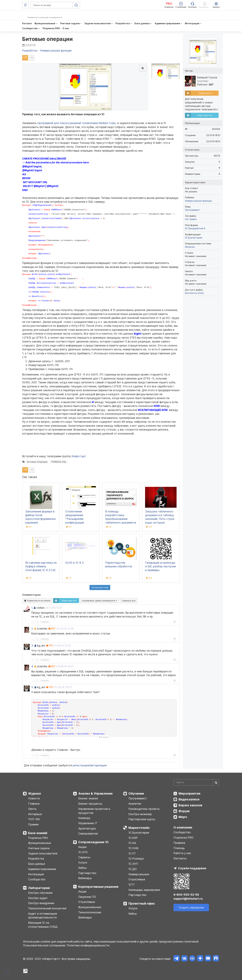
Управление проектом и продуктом (94, 811)
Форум (184, 811)
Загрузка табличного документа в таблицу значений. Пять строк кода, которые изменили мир (160, 519)
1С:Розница (136, 859)
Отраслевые (87, 902)
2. (32, 629)
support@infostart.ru (188, 899)
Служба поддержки (192, 868)
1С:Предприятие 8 (195, 228)
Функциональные (40, 843)
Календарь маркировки (144, 890)
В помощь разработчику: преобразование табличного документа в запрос (121, 519)
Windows (190, 247)
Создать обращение (191, 907)
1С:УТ (132, 853)
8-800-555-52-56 (186, 895)
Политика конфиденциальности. (88, 945)
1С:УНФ (133, 848)
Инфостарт (79, 456)
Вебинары (85, 878)
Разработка (36, 859)
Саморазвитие (88, 834)
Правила (179, 843)
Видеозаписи (189, 799)
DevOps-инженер (140, 814)
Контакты (180, 858)
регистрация (81, 765)
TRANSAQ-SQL (59, 462)
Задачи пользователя (43, 853)
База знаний (38, 833)
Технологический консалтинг (47, 908)
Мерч (183, 817)
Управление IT (88, 823)
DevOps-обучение (40, 893)
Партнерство (87, 873)
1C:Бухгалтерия (193, 238)
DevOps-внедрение (41, 903)
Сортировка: (99, 601)
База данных (37, 864)
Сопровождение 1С (94, 842)
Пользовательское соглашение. (44, 945)
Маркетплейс (139, 828)
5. (32, 687)
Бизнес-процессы (90, 804)
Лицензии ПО (87, 897)
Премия (33, 824)
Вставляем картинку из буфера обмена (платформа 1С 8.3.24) (41, 566)
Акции (82, 847)
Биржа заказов (190, 805)
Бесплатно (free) (194, 293)
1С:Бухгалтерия (139, 833)
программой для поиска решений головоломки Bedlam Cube (76, 123)
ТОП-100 (34, 819)
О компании (183, 827)
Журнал (34, 794)
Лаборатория (39, 888)
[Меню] (25, 5)
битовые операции (37, 462)
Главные (34, 804)
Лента (32, 809)
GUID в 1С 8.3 (74, 563)
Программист (193, 210)
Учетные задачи (39, 848)
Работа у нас (182, 853)
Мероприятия (189, 794)
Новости (34, 798)
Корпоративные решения (98, 887)
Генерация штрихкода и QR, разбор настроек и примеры (161, 566)
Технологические (90, 912)
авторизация (98, 765)
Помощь (179, 848)
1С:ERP (133, 838)
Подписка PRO (38, 838)
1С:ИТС (83, 852)
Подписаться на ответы (37, 601)
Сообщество (37, 879)
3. (32, 646)
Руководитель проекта (144, 809)
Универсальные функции (198, 201)
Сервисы (84, 857)
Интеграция (36, 874)
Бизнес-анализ (88, 798)
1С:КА (132, 843)
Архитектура (87, 828)
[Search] (196, 782)
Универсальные (139, 874)
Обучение (136, 794)
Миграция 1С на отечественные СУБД (43, 925)
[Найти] (216, 782)
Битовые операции (47, 39)
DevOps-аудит (38, 898)
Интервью (35, 814)
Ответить (45, 622)
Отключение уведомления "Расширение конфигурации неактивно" (75, 519)
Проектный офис (142, 903)
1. (32, 608)
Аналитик (135, 804)
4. (32, 666)
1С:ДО (133, 869)
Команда (84, 818)
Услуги (83, 863)
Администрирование (42, 869)
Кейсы (82, 868)
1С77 (131, 885)
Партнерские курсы (142, 819)
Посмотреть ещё (100, 587)
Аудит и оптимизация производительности (43, 916)
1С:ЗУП (133, 864)
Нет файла (191, 219)
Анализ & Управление (95, 794)
